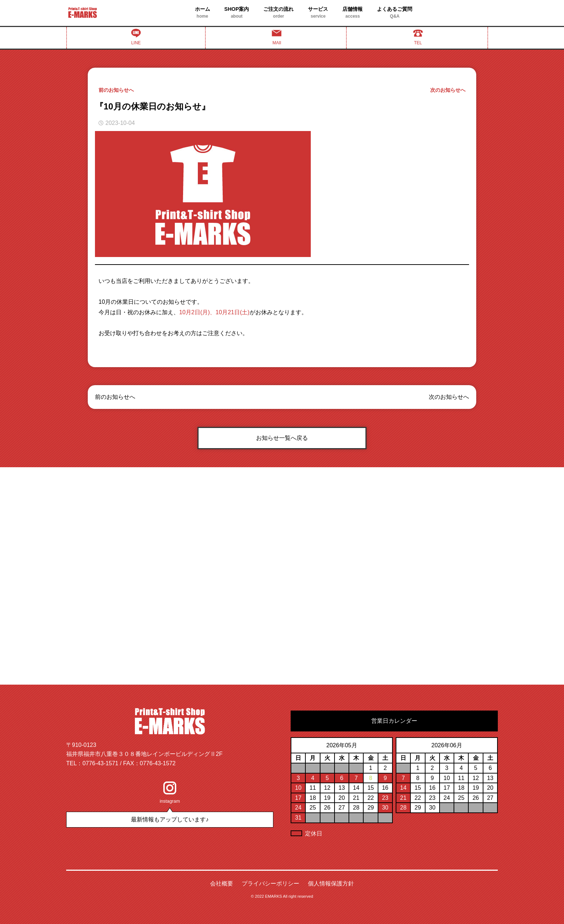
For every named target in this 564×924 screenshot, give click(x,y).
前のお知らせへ (116, 90)
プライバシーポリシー (270, 884)
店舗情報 (352, 13)
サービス (318, 13)
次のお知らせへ (448, 90)
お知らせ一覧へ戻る (282, 438)
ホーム (203, 13)
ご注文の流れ (278, 13)
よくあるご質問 (395, 13)
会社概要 (222, 884)
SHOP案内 (237, 13)
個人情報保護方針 (331, 884)
